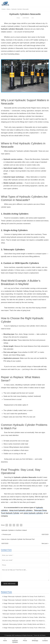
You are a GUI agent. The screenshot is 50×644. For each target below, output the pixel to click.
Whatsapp (35, 640)
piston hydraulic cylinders (33, 513)
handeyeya (18, 635)
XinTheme (43, 635)
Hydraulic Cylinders (15, 640)
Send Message (9, 584)
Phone (25, 640)
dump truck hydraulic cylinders (21, 510)
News (8, 9)
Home (3, 9)
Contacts (45, 640)
